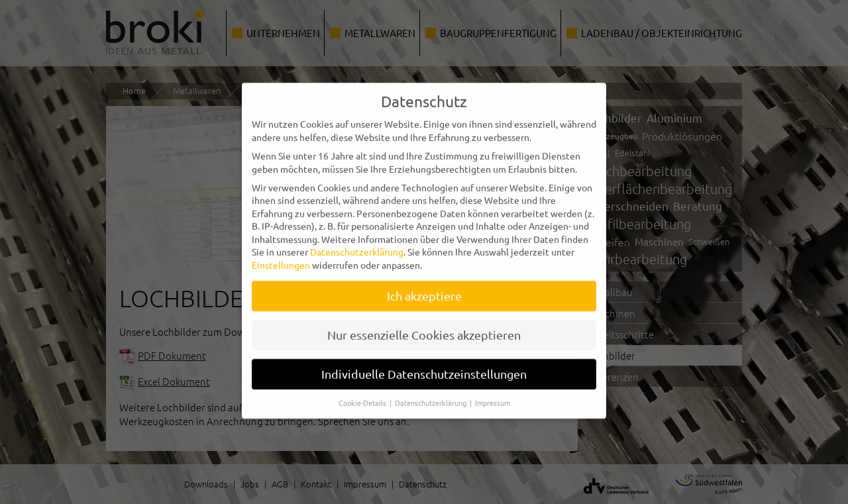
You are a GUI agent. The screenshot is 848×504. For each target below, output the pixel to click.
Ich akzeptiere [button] (424, 284)
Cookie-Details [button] (363, 391)
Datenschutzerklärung (357, 240)
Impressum (493, 391)
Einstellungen (281, 253)
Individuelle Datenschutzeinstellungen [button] (424, 362)
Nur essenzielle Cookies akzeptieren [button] (424, 323)
